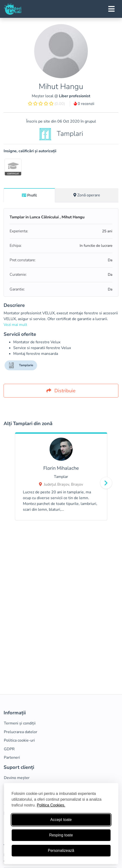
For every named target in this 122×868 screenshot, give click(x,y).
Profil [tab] (29, 195)
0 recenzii (84, 104)
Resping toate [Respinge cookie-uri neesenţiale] (61, 835)
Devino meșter (17, 778)
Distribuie (61, 391)
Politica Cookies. (51, 805)
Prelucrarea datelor (21, 732)
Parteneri (12, 758)
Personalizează (61, 851)
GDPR (9, 749)
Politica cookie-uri (19, 740)
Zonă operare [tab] (87, 195)
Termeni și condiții (20, 723)
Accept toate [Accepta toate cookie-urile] (61, 820)
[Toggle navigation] (111, 9)
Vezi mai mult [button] (15, 325)
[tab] (29, 195)
